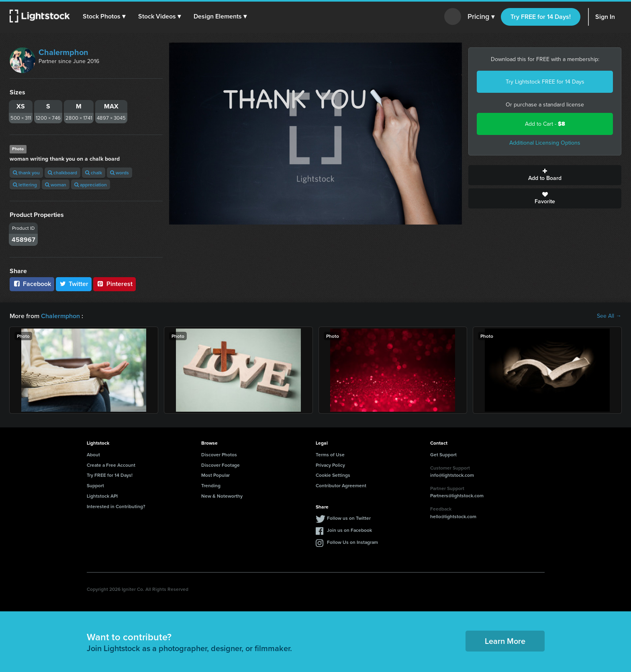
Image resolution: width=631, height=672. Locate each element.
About (93, 454)
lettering (25, 185)
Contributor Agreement (341, 485)
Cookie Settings (333, 475)
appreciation (91, 185)
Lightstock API (102, 496)
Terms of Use (330, 454)
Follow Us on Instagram (352, 542)
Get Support (443, 454)
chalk (94, 173)
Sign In (605, 17)
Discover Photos (219, 454)
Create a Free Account (111, 465)
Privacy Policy (330, 465)
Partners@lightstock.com (457, 495)
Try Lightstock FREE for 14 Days (545, 82)
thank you (26, 173)
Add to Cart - (545, 124)
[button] (104, 16)
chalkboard (62, 173)
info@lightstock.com (452, 475)
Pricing (481, 17)
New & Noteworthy (222, 496)
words (119, 173)
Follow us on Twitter (349, 518)
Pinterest (114, 284)
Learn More (505, 641)
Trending (211, 485)
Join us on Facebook (349, 530)
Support (95, 485)
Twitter (74, 284)
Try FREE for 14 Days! (541, 17)
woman (56, 185)
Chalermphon (63, 52)
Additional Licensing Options (545, 143)
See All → (609, 316)
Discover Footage (221, 465)
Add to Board (545, 175)
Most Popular (215, 475)
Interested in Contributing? (116, 506)
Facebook (32, 284)
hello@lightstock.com (453, 516)
